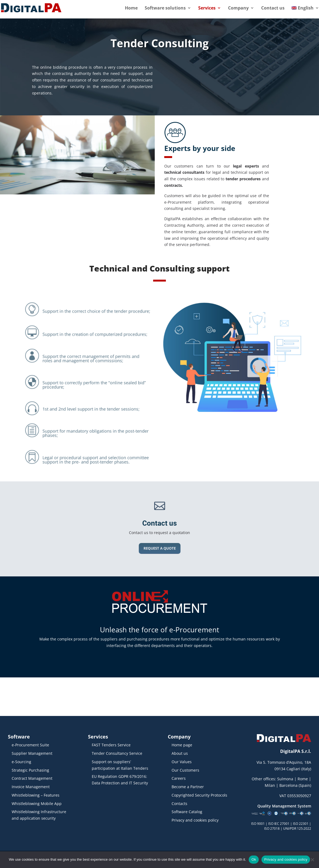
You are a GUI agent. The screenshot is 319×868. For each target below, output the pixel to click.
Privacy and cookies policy (195, 820)
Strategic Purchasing (30, 770)
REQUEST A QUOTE (159, 548)
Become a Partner (188, 787)
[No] (312, 860)
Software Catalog (187, 812)
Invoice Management (31, 787)
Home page (182, 745)
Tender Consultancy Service (117, 753)
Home (131, 8)
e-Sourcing (21, 762)
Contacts (179, 804)
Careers (179, 778)
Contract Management (32, 778)
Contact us (273, 8)
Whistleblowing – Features (36, 795)
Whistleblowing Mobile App (37, 804)
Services (207, 8)
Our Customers (185, 770)
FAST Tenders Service (111, 745)
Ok (254, 859)
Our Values (182, 762)
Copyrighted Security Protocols (199, 795)
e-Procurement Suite (30, 745)
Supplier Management (32, 753)
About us (180, 753)
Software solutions (165, 8)
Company (238, 8)
